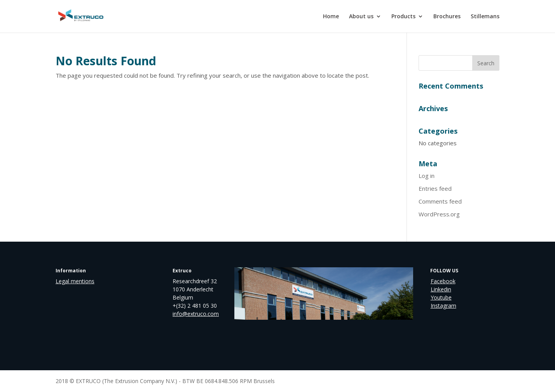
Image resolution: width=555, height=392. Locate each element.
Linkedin (441, 289)
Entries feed (435, 188)
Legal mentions (75, 281)
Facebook (443, 281)
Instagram (443, 306)
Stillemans (485, 17)
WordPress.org (439, 214)
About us (361, 17)
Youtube (441, 297)
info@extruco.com (196, 314)
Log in (427, 176)
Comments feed (440, 201)
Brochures (447, 17)
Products (403, 17)
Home (331, 17)
